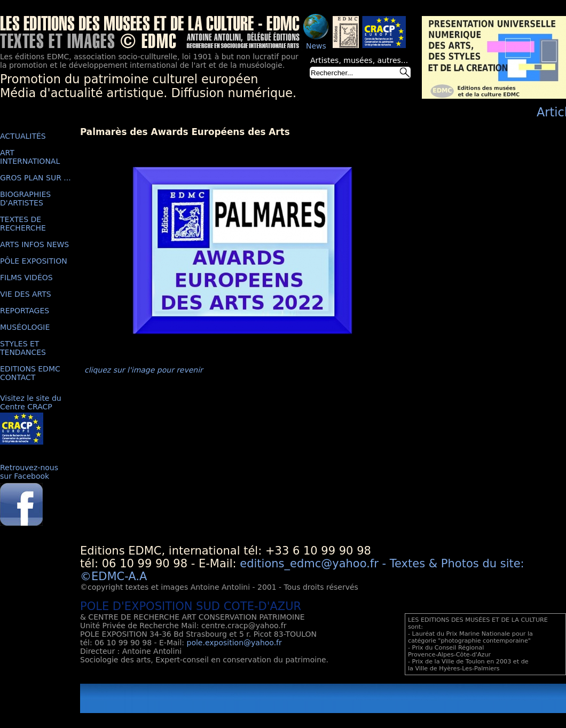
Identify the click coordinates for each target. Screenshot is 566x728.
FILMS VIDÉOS (26, 278)
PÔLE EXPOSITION (34, 261)
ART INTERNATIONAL (30, 157)
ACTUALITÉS (23, 136)
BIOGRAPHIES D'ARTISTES (25, 199)
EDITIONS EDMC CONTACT (30, 373)
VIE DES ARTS (26, 294)
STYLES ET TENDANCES (23, 348)
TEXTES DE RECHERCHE (23, 224)
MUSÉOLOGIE (25, 327)
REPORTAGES (25, 311)
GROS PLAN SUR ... (36, 178)
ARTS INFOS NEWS (34, 244)
